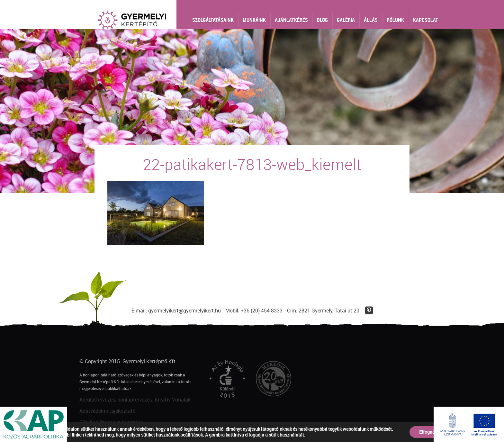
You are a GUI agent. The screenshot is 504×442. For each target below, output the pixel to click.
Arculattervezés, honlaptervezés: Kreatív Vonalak (135, 400)
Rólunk (395, 20)
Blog (322, 20)
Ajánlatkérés (291, 20)
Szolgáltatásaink (213, 20)
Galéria (346, 20)
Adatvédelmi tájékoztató (108, 411)
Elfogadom (430, 432)
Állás (371, 20)
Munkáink (254, 20)
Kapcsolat (426, 20)
